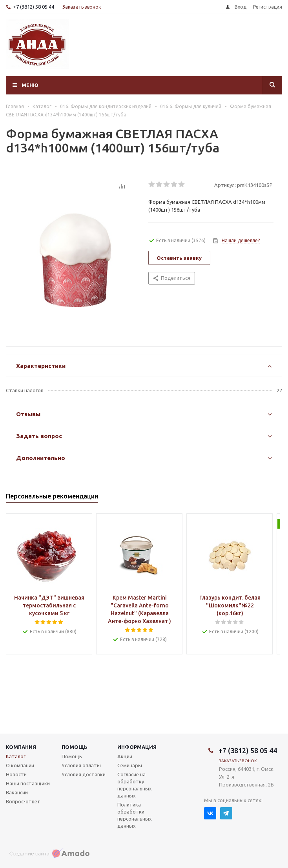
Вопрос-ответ (23, 801)
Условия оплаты (81, 765)
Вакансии (17, 792)
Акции (125, 756)
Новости (16, 774)
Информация (137, 747)
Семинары (130, 765)
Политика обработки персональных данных (135, 815)
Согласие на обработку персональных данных (135, 785)
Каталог (16, 756)
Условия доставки (84, 774)
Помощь (75, 747)
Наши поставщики (28, 783)
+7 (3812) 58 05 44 (34, 7)
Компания (21, 747)
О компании (20, 765)
